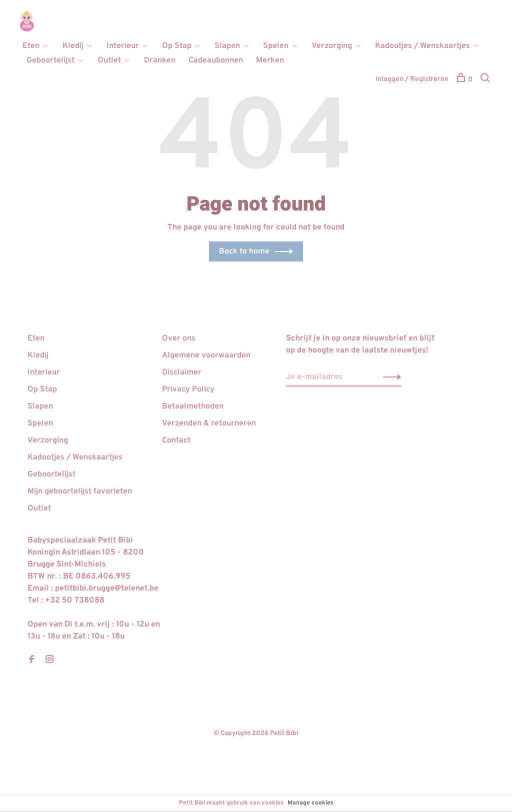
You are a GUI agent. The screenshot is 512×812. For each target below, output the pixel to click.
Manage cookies (310, 803)
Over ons (179, 338)
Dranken (160, 60)
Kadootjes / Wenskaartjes (422, 46)
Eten (31, 46)
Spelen (276, 46)
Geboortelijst (50, 60)
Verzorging (332, 46)
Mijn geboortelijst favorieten (80, 491)
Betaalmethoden (193, 406)
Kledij (73, 46)
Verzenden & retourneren (209, 423)
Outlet (109, 60)
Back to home (244, 251)
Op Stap (177, 46)
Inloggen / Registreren (412, 79)
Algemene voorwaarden (206, 355)
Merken (270, 60)
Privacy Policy (188, 389)
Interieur (123, 46)
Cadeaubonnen (216, 60)
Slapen (227, 46)
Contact (176, 440)
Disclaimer (182, 372)
